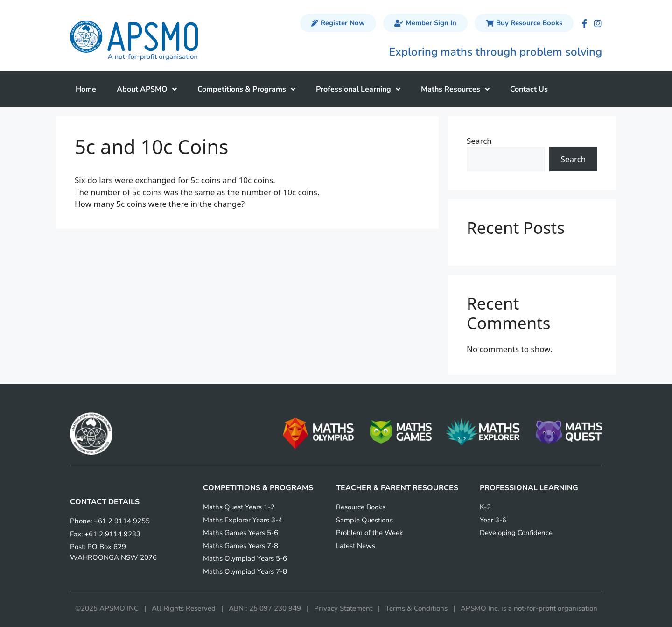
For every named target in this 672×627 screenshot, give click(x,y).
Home (86, 89)
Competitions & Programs (246, 89)
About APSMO (147, 89)
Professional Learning (358, 89)
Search (479, 141)
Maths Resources (455, 89)
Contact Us (529, 89)
